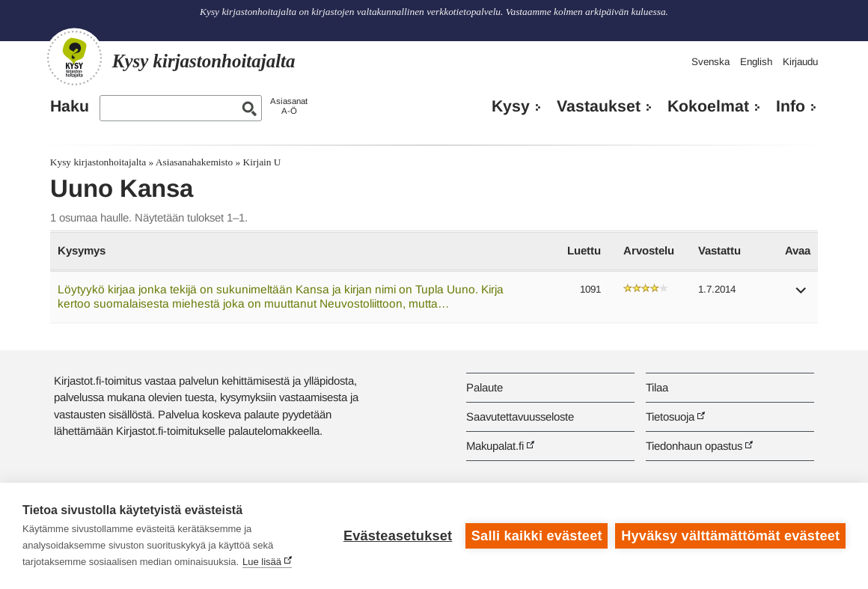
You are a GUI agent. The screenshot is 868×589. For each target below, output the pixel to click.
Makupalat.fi (495, 446)
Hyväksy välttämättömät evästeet (730, 536)
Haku (70, 106)
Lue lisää (262, 562)
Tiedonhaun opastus (694, 446)
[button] (801, 295)
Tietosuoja (670, 416)
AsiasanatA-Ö (289, 106)
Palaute (485, 387)
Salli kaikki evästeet (537, 536)
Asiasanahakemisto (194, 162)
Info (791, 106)
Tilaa (657, 387)
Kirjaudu (800, 62)
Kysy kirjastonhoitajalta (98, 162)
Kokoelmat (708, 106)
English (756, 62)
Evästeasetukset (398, 536)
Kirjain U (262, 162)
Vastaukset (599, 106)
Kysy (511, 106)
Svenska (710, 62)
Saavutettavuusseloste (520, 416)
